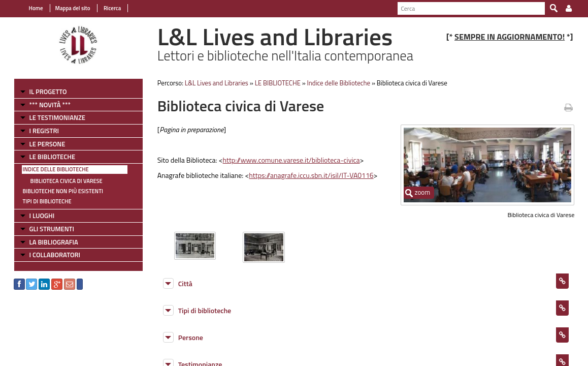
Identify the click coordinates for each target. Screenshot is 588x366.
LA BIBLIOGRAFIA (48, 242)
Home (30, 8)
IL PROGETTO (42, 91)
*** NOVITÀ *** (44, 105)
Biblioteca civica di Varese (60, 181)
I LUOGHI (36, 216)
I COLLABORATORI (49, 255)
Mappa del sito (67, 8)
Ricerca (106, 8)
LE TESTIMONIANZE (51, 117)
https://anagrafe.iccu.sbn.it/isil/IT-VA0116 (308, 175)
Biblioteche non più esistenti (57, 191)
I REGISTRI (38, 131)
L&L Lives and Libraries (214, 83)
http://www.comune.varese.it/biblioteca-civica (288, 160)
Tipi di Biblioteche (41, 201)
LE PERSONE (41, 144)
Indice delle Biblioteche (50, 169)
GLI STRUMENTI (46, 229)
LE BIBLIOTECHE (46, 157)
